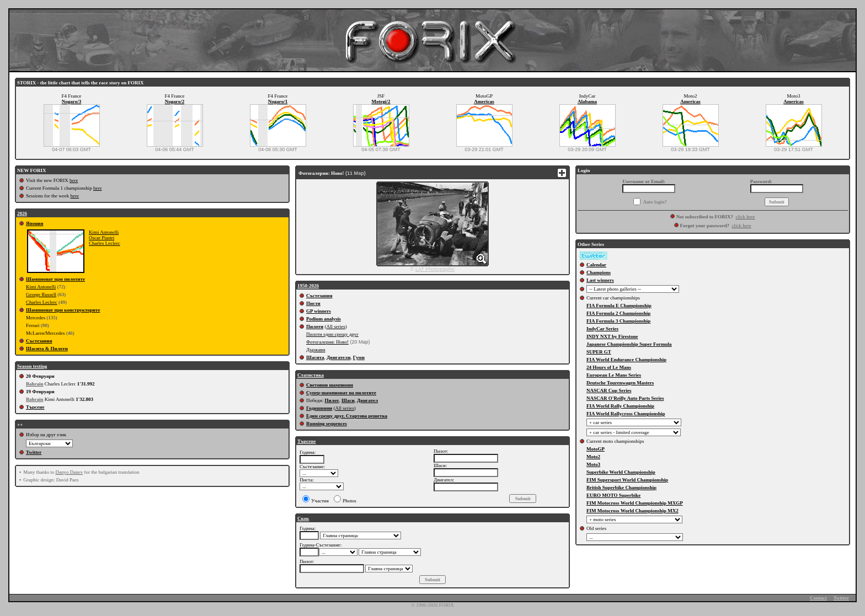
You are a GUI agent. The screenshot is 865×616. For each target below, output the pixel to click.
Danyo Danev (69, 472)
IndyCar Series (602, 329)
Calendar (596, 265)
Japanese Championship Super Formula (629, 344)
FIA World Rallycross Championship (626, 414)
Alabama (587, 101)
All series (335, 326)
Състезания (39, 341)
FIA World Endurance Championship (626, 360)
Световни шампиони (330, 385)
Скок (303, 518)
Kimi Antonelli (104, 232)
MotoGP (596, 449)
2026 (22, 213)
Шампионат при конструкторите (63, 310)
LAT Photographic (435, 269)
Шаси (348, 400)
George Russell (41, 294)
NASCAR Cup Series (609, 390)
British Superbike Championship (621, 488)
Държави (316, 350)
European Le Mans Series (614, 375)
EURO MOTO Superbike (613, 495)
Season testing (32, 366)
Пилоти (315, 326)
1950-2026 (308, 286)
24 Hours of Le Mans (609, 367)
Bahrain (35, 384)
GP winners (319, 311)
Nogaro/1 (278, 101)
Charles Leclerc (105, 243)
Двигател (367, 400)
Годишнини (319, 408)
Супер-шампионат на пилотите (341, 393)
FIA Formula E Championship (619, 306)
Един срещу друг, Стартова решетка (347, 416)
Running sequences (327, 424)
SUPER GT (599, 352)
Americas (484, 101)
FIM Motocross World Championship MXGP (635, 503)
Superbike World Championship (621, 472)
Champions (599, 272)
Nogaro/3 (71, 101)
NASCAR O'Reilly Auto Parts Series (625, 398)
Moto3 (593, 464)
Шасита (315, 357)
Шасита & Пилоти (47, 349)
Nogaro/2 (175, 101)
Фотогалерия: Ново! (327, 342)
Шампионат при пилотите (55, 279)
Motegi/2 (381, 101)
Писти (313, 303)
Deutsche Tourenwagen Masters (620, 383)
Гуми (359, 357)
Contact (818, 598)
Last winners (600, 280)
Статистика (311, 375)
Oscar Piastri (102, 238)
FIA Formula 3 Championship (618, 321)
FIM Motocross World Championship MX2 (632, 511)
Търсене (35, 407)
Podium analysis (324, 319)
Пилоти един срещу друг (332, 334)
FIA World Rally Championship (620, 406)
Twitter (34, 452)
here (74, 180)
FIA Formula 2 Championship (618, 313)
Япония (34, 223)
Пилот (332, 400)
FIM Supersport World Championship (627, 480)
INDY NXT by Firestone (612, 336)
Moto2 (593, 457)
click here (745, 217)
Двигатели (338, 357)
